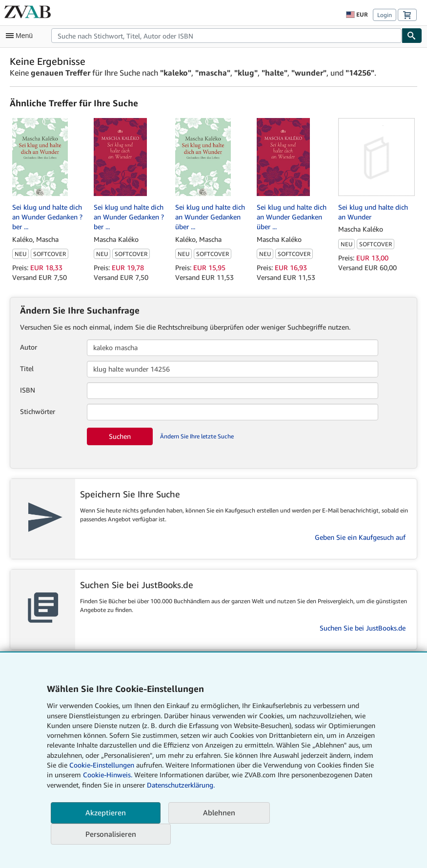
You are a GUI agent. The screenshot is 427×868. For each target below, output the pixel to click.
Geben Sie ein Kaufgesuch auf (360, 537)
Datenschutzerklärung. (181, 785)
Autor (29, 347)
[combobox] (226, 36)
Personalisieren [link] (111, 834)
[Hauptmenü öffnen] (21, 36)
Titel (27, 368)
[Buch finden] (412, 36)
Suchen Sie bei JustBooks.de (363, 628)
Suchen (120, 436)
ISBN (28, 390)
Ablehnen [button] (219, 812)
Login (385, 15)
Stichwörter (38, 411)
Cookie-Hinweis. (108, 775)
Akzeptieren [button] (106, 812)
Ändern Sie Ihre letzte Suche (197, 436)
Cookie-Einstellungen (102, 765)
